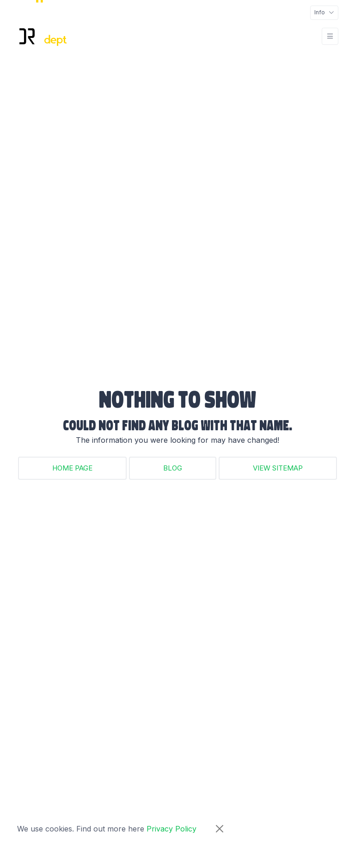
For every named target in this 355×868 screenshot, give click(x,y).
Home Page (72, 468)
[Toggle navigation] (324, 13)
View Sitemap (278, 468)
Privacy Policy (171, 829)
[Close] (220, 829)
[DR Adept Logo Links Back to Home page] (42, 36)
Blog (173, 468)
